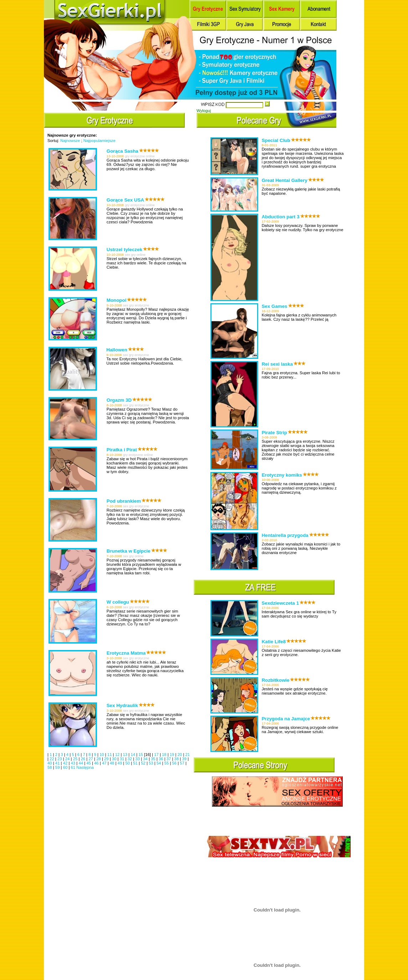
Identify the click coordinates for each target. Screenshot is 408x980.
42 (66, 763)
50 (128, 763)
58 (50, 767)
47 (105, 763)
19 (173, 755)
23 (60, 759)
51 (136, 763)
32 (131, 759)
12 (118, 755)
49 (121, 763)
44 (81, 763)
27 (91, 759)
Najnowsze (70, 141)
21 (188, 755)
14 (133, 755)
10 (102, 755)
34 (146, 759)
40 (50, 763)
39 (185, 759)
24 (68, 759)
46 (97, 763)
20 (180, 755)
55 (167, 763)
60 (66, 767)
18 (165, 755)
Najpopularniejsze (100, 141)
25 (76, 759)
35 (154, 759)
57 (183, 763)
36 (162, 759)
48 (113, 763)
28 (99, 759)
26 (83, 759)
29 (107, 759)
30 (115, 759)
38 (177, 759)
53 (152, 763)
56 (175, 763)
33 (138, 759)
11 (110, 755)
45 (89, 763)
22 (52, 759)
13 (126, 755)
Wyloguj (204, 111)
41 (58, 763)
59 (58, 767)
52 (144, 763)
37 (169, 759)
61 (74, 767)
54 (159, 763)
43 (74, 763)
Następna (85, 767)
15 (141, 755)
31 (123, 759)
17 (157, 755)
